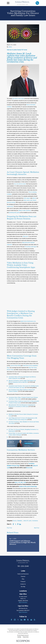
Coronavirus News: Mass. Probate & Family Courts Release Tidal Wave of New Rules (23, 398)
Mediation (20, 521)
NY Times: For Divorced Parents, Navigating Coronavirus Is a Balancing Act (23, 430)
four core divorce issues (20, 184)
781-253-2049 (23, 566)
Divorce (15, 521)
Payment (23, 577)
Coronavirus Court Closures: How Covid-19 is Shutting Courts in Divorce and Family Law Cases (24, 387)
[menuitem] (19, 637)
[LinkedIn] (21, 620)
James (10, 47)
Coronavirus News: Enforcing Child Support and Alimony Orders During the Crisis (22, 378)
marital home (10, 206)
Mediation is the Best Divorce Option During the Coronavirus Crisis (23, 415)
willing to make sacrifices (25, 211)
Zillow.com (25, 236)
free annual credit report (31, 247)
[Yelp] (34, 620)
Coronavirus (35, 521)
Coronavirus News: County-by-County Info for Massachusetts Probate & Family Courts (24, 402)
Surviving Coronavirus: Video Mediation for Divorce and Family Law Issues (24, 423)
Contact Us (23, 584)
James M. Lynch (27, 521)
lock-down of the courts (18, 99)
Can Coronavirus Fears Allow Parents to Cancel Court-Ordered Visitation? (22, 391)
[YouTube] (25, 620)
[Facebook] (11, 620)
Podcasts (23, 582)
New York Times (33, 368)
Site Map (23, 587)
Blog (23, 579)
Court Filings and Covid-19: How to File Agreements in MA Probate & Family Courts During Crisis (23, 419)
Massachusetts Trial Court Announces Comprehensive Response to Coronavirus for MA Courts (22, 406)
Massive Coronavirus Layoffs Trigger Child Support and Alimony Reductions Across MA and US (22, 381)
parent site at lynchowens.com (28, 321)
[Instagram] (15, 620)
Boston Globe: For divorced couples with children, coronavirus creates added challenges (24, 434)
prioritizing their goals (14, 213)
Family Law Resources (23, 574)
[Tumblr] (28, 620)
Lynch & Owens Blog (15, 366)
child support (27, 198)
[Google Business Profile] (31, 620)
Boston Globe (10, 370)
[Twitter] (18, 620)
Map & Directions (23, 602)
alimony (34, 198)
